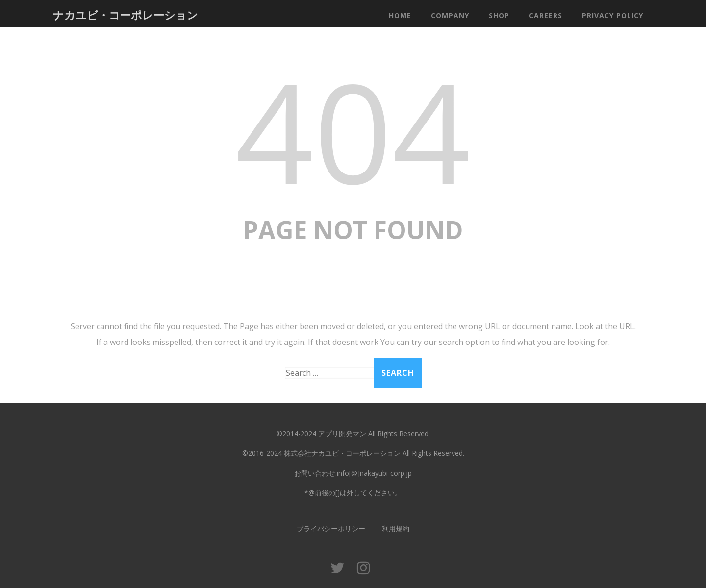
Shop (499, 15)
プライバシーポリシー (331, 528)
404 (353, 131)
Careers (546, 15)
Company (450, 15)
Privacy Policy (613, 15)
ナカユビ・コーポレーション (126, 15)
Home (400, 15)
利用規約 (396, 528)
